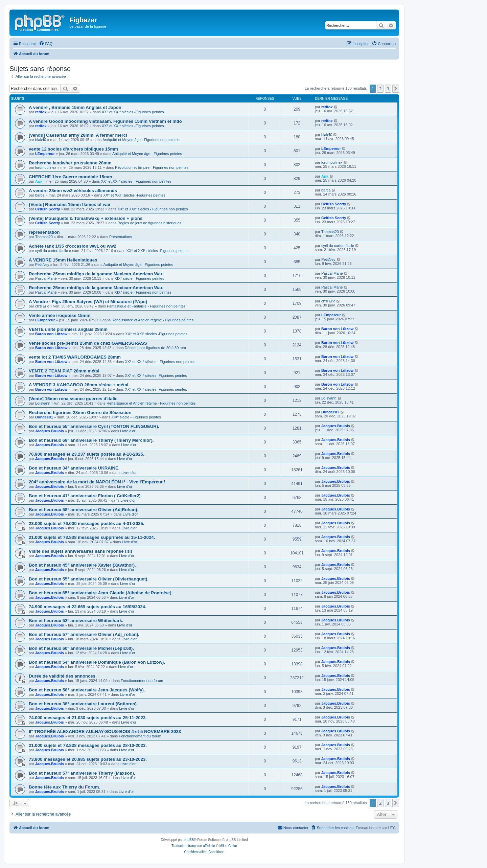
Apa (39, 181)
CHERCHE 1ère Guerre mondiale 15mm (70, 177)
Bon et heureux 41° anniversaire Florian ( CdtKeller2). (85, 496)
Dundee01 (44, 417)
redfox (41, 112)
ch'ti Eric (42, 306)
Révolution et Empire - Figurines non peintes (152, 167)
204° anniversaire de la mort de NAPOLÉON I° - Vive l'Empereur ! (97, 482)
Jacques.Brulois (50, 431)
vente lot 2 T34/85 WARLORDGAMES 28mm (75, 357)
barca (40, 195)
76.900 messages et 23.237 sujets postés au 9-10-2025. (87, 454)
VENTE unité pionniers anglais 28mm (68, 329)
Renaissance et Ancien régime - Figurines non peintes (151, 403)
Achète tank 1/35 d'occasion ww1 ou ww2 (73, 246)
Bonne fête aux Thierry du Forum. (64, 787)
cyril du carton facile (52, 251)
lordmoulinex (46, 167)
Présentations (121, 237)
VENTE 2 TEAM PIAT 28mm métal (64, 371)
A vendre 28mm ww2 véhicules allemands (73, 191)
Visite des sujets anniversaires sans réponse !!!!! (80, 551)
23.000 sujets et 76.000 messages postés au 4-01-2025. (87, 523)
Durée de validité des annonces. (63, 676)
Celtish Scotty (48, 209)
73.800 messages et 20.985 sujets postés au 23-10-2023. (88, 759)
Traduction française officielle (193, 846)
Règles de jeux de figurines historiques (149, 223)
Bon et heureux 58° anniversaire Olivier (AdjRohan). (84, 510)
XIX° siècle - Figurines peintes (140, 278)
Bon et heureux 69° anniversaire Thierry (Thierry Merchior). (91, 440)
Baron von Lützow (51, 334)
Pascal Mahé (46, 278)
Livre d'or (128, 431)
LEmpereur (45, 154)
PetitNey (42, 265)
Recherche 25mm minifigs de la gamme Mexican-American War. (96, 274)
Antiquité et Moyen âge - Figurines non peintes (141, 140)
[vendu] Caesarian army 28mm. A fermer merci (78, 135)
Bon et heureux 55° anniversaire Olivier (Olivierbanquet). (89, 579)
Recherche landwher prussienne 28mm (70, 163)
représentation (44, 232)
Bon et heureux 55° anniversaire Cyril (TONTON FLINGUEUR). (94, 426)
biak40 (41, 140)
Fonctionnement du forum (142, 681)
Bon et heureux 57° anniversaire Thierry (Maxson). (82, 773)
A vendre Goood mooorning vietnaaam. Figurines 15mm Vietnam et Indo (105, 121)
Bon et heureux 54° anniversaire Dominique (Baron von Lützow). (97, 662)
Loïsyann (43, 403)
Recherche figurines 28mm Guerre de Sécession (80, 413)
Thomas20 (44, 237)
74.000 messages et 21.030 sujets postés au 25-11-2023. (88, 718)
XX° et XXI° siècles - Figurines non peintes (136, 181)
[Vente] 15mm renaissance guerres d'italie (73, 399)
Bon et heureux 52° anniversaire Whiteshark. (76, 621)
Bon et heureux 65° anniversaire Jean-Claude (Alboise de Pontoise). (101, 593)
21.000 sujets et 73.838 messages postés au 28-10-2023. (88, 745)
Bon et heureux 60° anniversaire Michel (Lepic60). (81, 648)
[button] (396, 89)
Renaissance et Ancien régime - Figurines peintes (153, 320)
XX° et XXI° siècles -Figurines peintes (133, 112)
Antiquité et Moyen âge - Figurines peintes (147, 154)
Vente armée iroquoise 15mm (60, 315)
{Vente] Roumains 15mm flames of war (70, 204)
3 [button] (388, 89)
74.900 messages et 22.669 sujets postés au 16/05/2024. (88, 607)
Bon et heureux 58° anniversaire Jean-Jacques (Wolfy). (87, 690)
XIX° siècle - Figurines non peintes (143, 292)
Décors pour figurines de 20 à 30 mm (155, 348)
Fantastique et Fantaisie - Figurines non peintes (146, 306)
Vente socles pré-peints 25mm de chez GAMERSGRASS (88, 343)
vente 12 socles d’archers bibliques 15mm (73, 149)
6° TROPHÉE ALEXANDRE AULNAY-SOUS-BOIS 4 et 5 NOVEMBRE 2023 (105, 732)
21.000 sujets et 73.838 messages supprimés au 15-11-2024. (92, 537)
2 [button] (380, 89)
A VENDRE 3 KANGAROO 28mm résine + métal (79, 385)
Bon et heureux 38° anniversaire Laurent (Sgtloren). (83, 704)
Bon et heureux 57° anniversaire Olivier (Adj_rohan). (84, 634)
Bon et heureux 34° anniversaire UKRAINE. (74, 468)
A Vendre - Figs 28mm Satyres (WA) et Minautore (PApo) (88, 302)
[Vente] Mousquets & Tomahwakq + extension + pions (86, 218)
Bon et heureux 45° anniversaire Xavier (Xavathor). (82, 565)
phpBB (189, 840)
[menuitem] (46, 44)
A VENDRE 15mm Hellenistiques (63, 260)
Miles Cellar (228, 846)
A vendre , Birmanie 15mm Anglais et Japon (75, 107)
